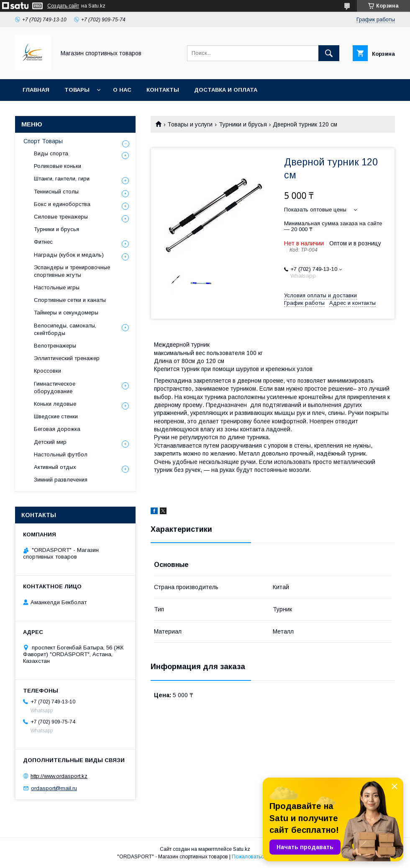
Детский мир (50, 442)
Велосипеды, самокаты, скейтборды (65, 329)
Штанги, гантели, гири (62, 179)
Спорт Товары (43, 141)
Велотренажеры (55, 346)
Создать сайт (63, 6)
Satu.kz (242, 849)
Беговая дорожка (57, 429)
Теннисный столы (56, 192)
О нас (122, 90)
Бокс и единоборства (62, 204)
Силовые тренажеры (61, 217)
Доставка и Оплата (226, 90)
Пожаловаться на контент (262, 857)
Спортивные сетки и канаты (70, 300)
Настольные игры (57, 287)
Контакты (163, 90)
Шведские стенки (56, 416)
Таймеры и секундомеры (66, 313)
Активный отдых (55, 467)
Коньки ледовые (55, 404)
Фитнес (43, 242)
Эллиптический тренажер (67, 358)
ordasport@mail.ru (54, 788)
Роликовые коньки (58, 166)
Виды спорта (51, 153)
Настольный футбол (61, 455)
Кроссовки (47, 371)
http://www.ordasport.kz (59, 776)
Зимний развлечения (61, 480)
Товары (77, 90)
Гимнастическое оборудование (55, 388)
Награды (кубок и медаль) (69, 255)
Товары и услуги (190, 124)
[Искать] (329, 53)
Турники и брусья (243, 124)
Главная (36, 90)
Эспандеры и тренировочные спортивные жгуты (72, 271)
